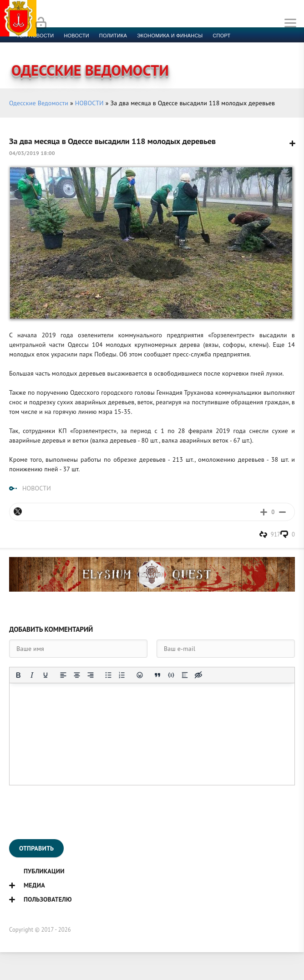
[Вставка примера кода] (171, 675)
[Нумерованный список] (122, 675)
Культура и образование (51, 46)
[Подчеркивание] (46, 675)
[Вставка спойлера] (185, 675)
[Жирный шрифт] (18, 675)
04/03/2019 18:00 (32, 153)
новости (76, 36)
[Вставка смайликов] (140, 675)
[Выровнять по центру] (77, 675)
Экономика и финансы (170, 36)
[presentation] (78, 812)
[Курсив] (32, 675)
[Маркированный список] (108, 675)
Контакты (205, 46)
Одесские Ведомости (39, 103)
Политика (113, 36)
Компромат (113, 46)
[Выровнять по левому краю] (63, 675)
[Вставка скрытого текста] (198, 675)
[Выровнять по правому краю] (91, 675)
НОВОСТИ (89, 103)
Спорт (222, 36)
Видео (148, 46)
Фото (174, 46)
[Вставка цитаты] (157, 675)
